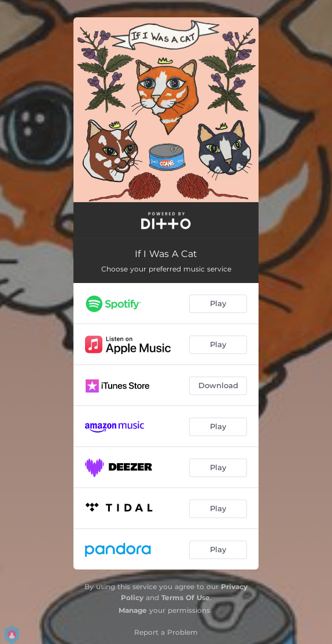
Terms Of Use (186, 598)
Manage (133, 610)
